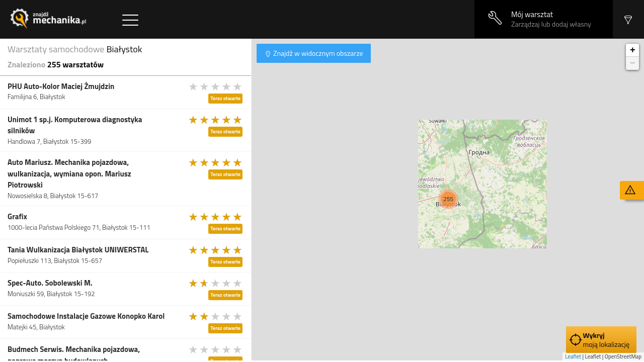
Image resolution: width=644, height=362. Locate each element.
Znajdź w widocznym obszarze (317, 53)
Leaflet (573, 356)
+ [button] (633, 50)
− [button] (633, 63)
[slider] (216, 86)
